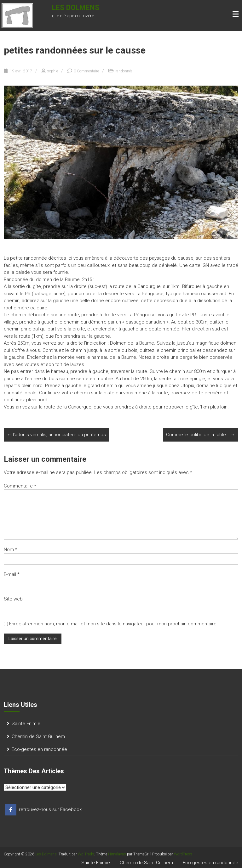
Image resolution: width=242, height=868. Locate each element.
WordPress (183, 854)
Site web (13, 599)
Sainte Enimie (26, 724)
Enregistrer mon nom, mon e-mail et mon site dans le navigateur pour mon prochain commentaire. (113, 624)
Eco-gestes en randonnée (39, 749)
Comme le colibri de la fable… (201, 435)
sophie (52, 71)
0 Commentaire (86, 71)
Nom (11, 550)
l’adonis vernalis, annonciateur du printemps (56, 435)
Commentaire (20, 486)
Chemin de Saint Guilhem (38, 736)
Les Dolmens (76, 8)
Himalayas (117, 854)
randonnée (124, 71)
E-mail (12, 574)
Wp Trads (86, 854)
